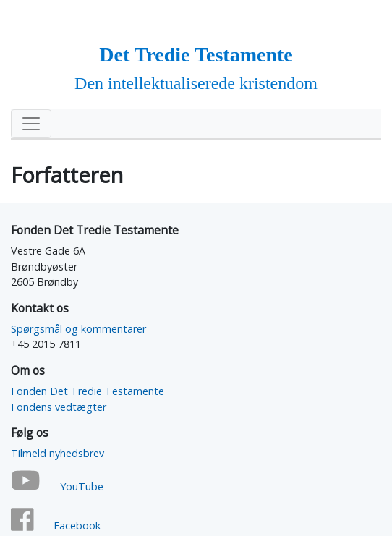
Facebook (77, 526)
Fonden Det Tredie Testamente (88, 391)
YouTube (82, 486)
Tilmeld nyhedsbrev (57, 453)
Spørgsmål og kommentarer (78, 329)
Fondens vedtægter (59, 407)
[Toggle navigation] (31, 124)
